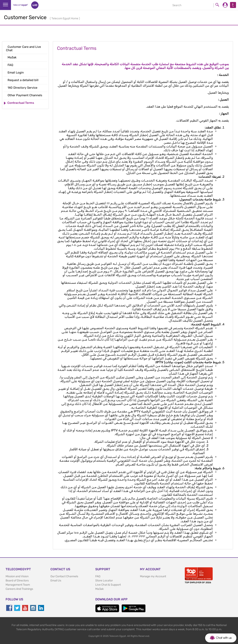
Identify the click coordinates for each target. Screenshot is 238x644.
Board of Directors (17, 581)
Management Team (18, 585)
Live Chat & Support (108, 585)
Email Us (56, 581)
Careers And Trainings (19, 589)
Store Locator (104, 581)
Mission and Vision (17, 576)
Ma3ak (99, 589)
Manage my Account (153, 576)
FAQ (98, 576)
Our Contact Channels (64, 576)
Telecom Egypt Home (65, 18)
